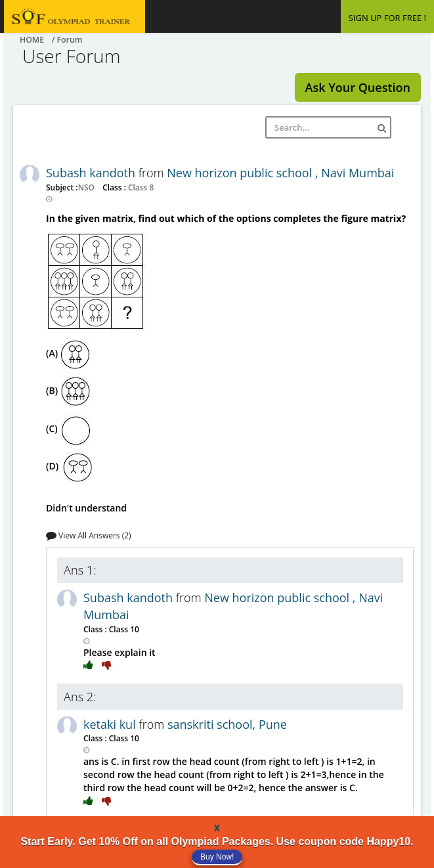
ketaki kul (111, 724)
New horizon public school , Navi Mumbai (280, 173)
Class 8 (140, 187)
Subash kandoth (92, 173)
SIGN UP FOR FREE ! (387, 18)
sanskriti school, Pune (227, 724)
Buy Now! (217, 857)
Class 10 (123, 629)
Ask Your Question (358, 87)
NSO (87, 187)
